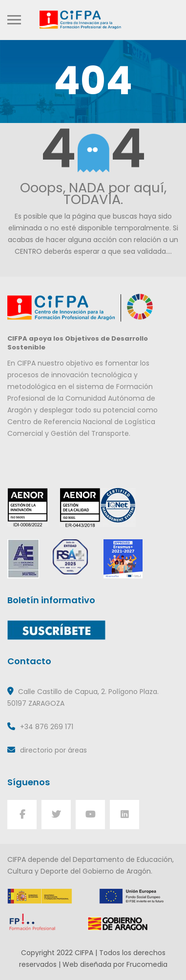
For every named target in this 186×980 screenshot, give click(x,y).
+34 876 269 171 (47, 727)
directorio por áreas (53, 750)
